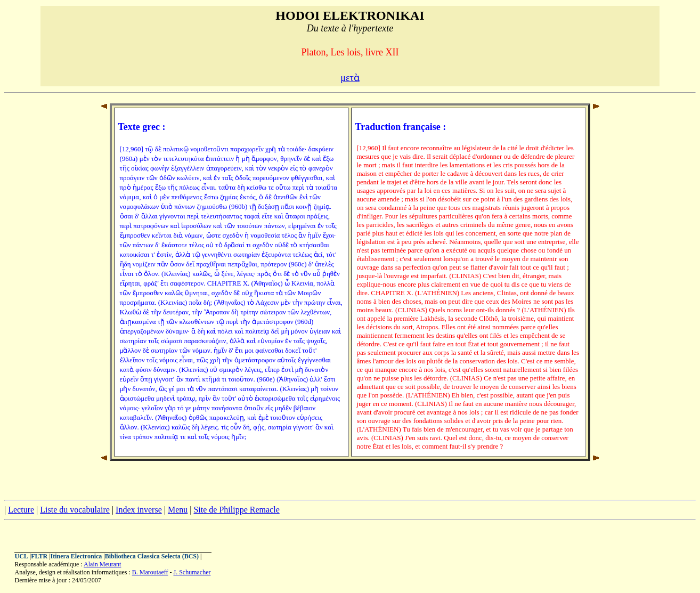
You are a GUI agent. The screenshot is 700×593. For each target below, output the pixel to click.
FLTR (39, 556)
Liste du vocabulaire (75, 510)
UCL (21, 556)
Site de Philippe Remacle (236, 510)
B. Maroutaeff (150, 572)
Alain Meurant (102, 564)
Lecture (21, 510)
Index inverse (139, 510)
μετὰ (350, 78)
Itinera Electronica (76, 556)
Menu (178, 510)
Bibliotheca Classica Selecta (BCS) (152, 556)
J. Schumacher (192, 572)
